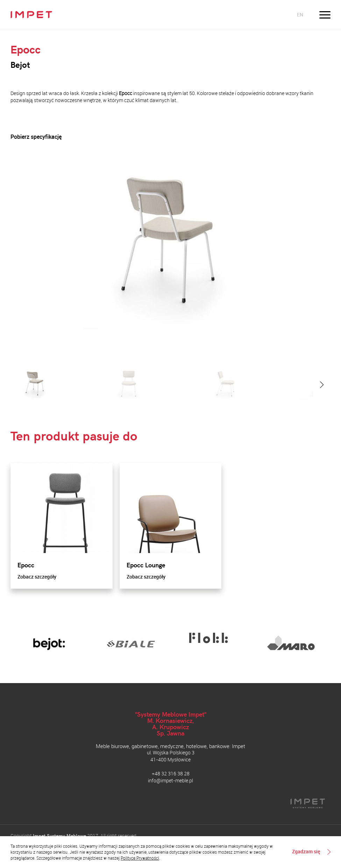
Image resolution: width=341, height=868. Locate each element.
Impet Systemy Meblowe (59, 836)
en (300, 15)
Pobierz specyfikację (36, 137)
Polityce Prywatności (140, 858)
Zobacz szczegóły (37, 577)
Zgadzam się (306, 852)
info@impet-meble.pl (170, 780)
